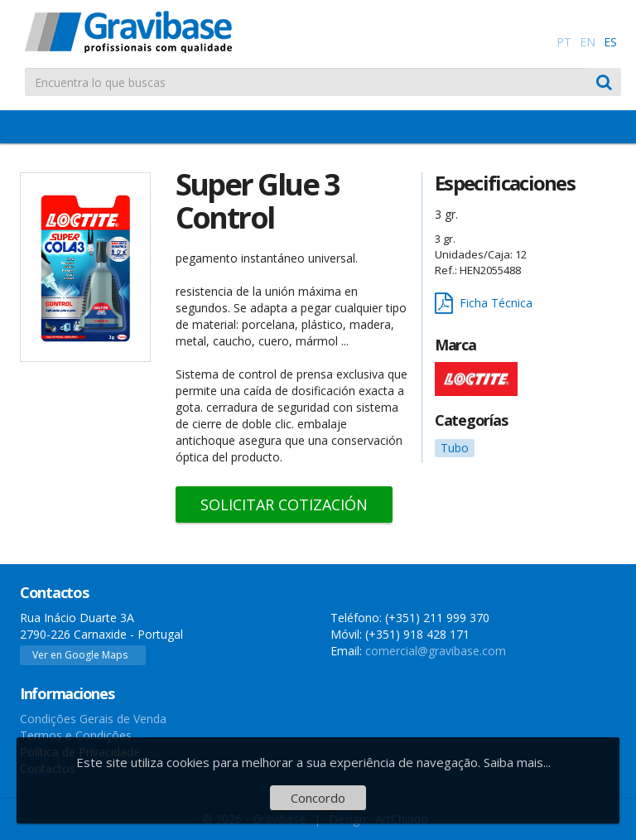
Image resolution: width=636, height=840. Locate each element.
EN (588, 42)
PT (564, 42)
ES (610, 42)
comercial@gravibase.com (436, 651)
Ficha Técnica (484, 304)
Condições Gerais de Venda (93, 719)
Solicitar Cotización (284, 504)
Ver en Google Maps (80, 655)
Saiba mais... (517, 762)
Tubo (455, 448)
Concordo (318, 798)
